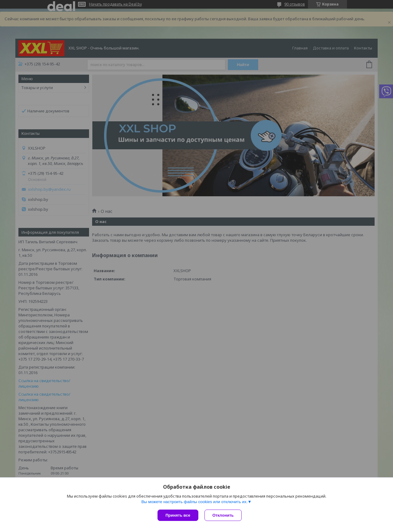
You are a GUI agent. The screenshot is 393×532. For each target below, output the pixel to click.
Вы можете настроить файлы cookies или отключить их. (194, 502)
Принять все (178, 515)
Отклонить (223, 515)
